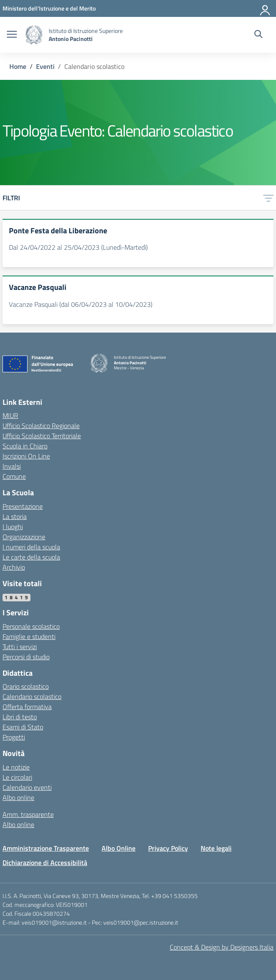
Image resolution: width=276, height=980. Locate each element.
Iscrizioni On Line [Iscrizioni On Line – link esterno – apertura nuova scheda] (26, 456)
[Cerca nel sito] (258, 35)
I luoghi (13, 527)
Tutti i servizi (20, 647)
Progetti (14, 737)
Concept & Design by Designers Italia (222, 947)
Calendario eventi (27, 787)
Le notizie (16, 767)
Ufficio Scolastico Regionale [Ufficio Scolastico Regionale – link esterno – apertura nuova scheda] (41, 426)
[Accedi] (265, 8)
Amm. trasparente (28, 814)
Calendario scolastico (32, 696)
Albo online (18, 797)
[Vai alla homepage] (34, 35)
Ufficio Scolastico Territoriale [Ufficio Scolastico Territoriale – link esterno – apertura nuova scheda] (42, 436)
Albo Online (119, 848)
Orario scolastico (26, 686)
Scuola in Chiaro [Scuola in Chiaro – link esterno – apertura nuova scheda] (25, 446)
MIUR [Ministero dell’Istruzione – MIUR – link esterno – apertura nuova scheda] (10, 415)
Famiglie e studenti (29, 636)
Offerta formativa (27, 707)
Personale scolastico (31, 626)
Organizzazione (24, 537)
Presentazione (23, 506)
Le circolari (17, 777)
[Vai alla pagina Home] (18, 66)
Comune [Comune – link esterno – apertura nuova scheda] (14, 476)
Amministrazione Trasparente (46, 848)
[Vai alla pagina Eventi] (45, 66)
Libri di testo (20, 717)
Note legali (216, 848)
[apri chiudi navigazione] (12, 35)
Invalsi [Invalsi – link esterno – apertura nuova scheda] (12, 466)
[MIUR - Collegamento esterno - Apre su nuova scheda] (49, 8)
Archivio (14, 567)
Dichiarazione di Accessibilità (45, 863)
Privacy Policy (168, 848)
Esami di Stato (23, 727)
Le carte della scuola (31, 557)
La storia (15, 516)
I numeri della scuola (31, 547)
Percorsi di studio (26, 657)
